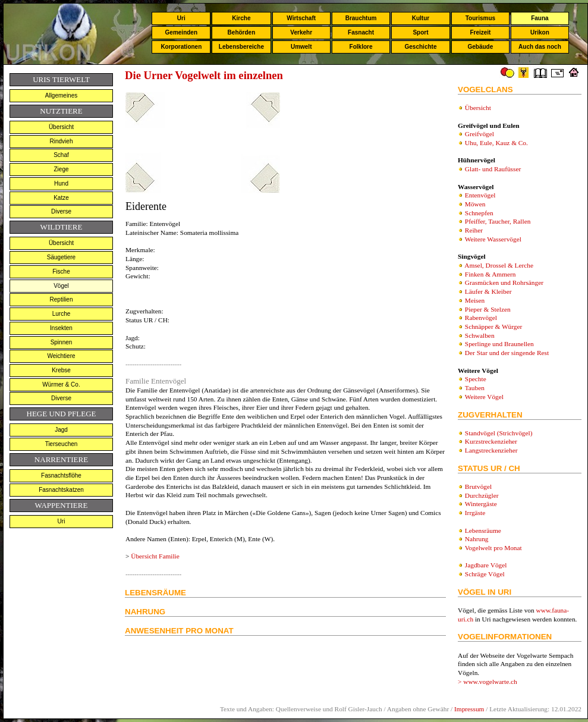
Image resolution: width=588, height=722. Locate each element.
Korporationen (181, 47)
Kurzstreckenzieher (491, 441)
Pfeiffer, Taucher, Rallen (498, 221)
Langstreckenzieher (491, 450)
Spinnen (62, 342)
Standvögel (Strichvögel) (499, 433)
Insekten (61, 328)
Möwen (475, 204)
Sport (420, 32)
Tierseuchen (62, 444)
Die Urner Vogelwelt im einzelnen (204, 75)
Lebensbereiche (241, 47)
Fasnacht (361, 32)
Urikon (540, 32)
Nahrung (477, 539)
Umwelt (301, 47)
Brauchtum (361, 18)
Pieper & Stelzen (488, 309)
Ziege (61, 169)
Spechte (476, 379)
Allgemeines (61, 95)
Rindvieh (62, 141)
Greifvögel (479, 134)
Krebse (61, 370)
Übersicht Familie (155, 556)
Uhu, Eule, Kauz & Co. (496, 143)
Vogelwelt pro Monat (493, 548)
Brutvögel (478, 486)
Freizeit (480, 32)
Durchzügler (482, 495)
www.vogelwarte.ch (490, 682)
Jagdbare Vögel (486, 565)
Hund (61, 183)
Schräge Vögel (485, 574)
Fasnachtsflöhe (61, 475)
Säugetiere (61, 257)
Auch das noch (540, 47)
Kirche (241, 18)
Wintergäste (481, 504)
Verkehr (301, 32)
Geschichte (421, 47)
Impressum (469, 709)
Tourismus (480, 18)
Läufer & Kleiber (488, 291)
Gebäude (481, 47)
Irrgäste (475, 513)
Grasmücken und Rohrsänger (504, 282)
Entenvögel (480, 195)
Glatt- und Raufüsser (493, 169)
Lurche (62, 314)
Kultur (421, 18)
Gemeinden (181, 32)
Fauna (540, 18)
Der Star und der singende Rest (507, 353)
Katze (61, 198)
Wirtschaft (301, 18)
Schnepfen (479, 213)
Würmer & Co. (61, 384)
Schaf (61, 155)
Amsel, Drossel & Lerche (499, 265)
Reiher (474, 230)
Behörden (242, 32)
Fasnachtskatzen (61, 490)
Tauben (475, 388)
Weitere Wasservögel (493, 239)
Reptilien (62, 299)
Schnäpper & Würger (493, 327)
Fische (61, 271)
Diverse (61, 211)
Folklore (361, 47)
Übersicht (61, 127)
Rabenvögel (481, 318)
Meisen (475, 300)
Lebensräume (483, 530)
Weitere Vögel (484, 397)
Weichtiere (61, 356)
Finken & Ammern (490, 274)
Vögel (61, 286)
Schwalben (480, 335)
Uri (181, 18)
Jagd (61, 430)
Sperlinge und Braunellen (499, 344)
